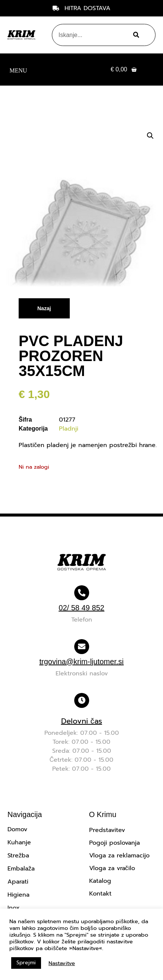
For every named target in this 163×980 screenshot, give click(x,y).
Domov (17, 829)
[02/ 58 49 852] (82, 593)
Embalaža (21, 869)
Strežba (18, 856)
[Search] (135, 35)
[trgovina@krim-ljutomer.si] (82, 647)
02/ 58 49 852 (81, 608)
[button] (18, 70)
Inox (14, 908)
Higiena (18, 895)
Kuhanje (19, 842)
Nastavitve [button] (62, 963)
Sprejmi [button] (26, 963)
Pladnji (69, 429)
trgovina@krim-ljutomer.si (82, 662)
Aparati (18, 882)
